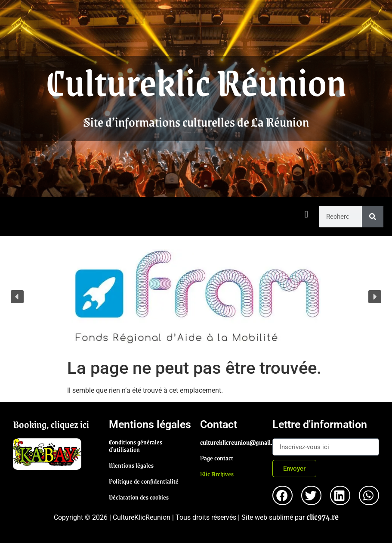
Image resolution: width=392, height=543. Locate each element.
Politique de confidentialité (144, 481)
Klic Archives (217, 474)
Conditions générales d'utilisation (136, 445)
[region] (196, 297)
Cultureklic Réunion (196, 81)
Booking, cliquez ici (51, 424)
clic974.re (323, 516)
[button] (306, 215)
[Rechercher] (373, 217)
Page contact (217, 458)
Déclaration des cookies (139, 497)
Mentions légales (131, 465)
